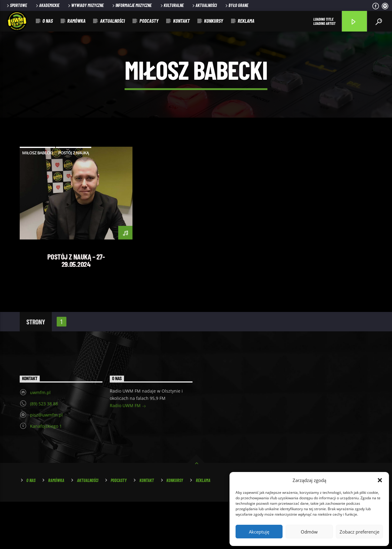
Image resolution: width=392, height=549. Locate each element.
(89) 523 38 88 (44, 451)
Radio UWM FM (128, 453)
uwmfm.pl (40, 440)
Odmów (309, 532)
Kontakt (181, 21)
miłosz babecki (37, 200)
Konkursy (214, 21)
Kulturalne (172, 5)
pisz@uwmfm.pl (46, 462)
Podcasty (149, 21)
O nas (48, 21)
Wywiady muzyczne (85, 5)
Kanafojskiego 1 (46, 473)
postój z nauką (74, 200)
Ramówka (76, 21)
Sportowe (16, 5)
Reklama (246, 21)
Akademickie (47, 5)
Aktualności (204, 5)
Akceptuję (259, 532)
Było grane (236, 5)
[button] (380, 480)
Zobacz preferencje (359, 532)
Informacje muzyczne (131, 5)
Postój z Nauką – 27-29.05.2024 (76, 308)
